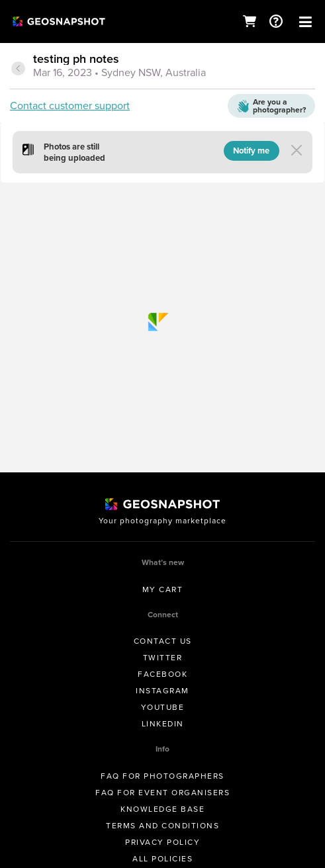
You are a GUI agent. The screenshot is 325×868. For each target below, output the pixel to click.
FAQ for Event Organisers (162, 793)
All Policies (162, 859)
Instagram (162, 691)
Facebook (162, 674)
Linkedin (163, 724)
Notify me (251, 151)
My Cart (163, 589)
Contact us (163, 641)
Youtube (163, 707)
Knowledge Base (162, 809)
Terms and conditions (162, 826)
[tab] (162, 67)
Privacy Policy (162, 842)
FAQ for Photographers (162, 776)
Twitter (163, 658)
